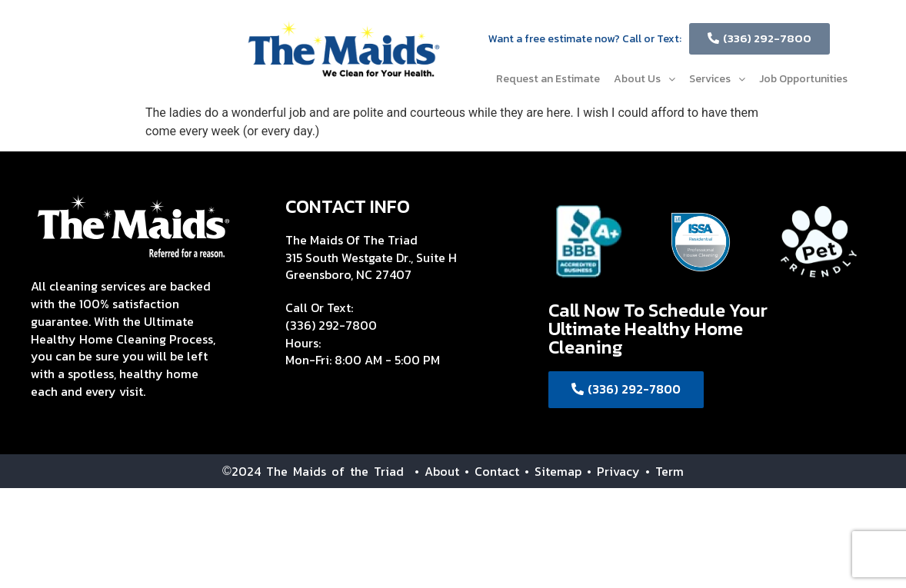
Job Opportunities (803, 79)
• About (431, 471)
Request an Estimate (548, 79)
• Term (665, 471)
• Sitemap (553, 471)
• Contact (492, 471)
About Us (645, 79)
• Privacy (616, 471)
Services (717, 79)
